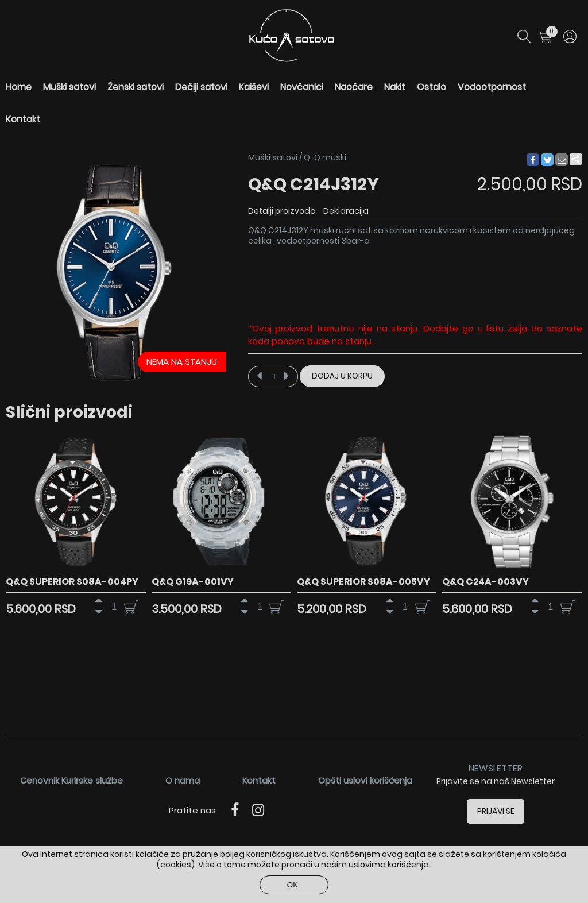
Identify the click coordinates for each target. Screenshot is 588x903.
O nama (183, 780)
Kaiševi (254, 87)
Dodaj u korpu (342, 376)
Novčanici (302, 87)
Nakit (395, 87)
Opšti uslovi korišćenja (365, 780)
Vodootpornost (492, 87)
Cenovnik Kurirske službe (71, 780)
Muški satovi (69, 87)
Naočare (354, 87)
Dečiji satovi (201, 87)
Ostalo (432, 87)
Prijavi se (496, 811)
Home (19, 87)
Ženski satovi (136, 87)
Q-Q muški (325, 157)
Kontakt (23, 119)
